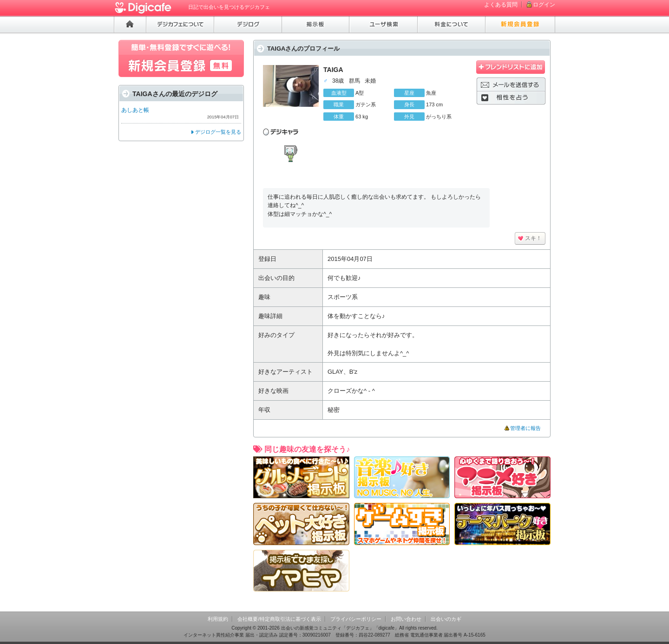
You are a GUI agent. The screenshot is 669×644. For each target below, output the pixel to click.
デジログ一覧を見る (218, 132)
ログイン (544, 5)
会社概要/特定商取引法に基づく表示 (279, 619)
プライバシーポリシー (356, 619)
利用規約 (218, 619)
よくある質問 (501, 5)
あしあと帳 (135, 110)
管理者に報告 (525, 428)
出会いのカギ (446, 619)
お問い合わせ (406, 619)
